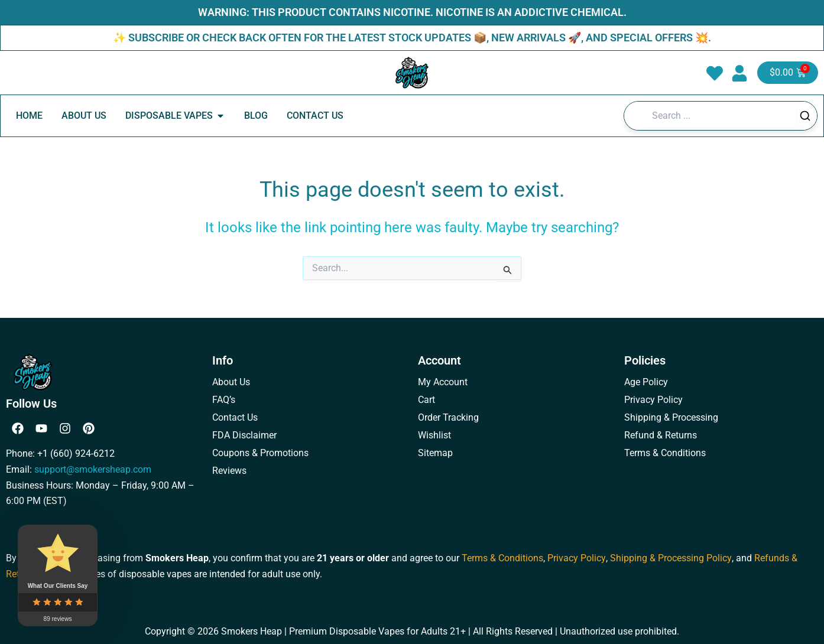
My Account (443, 382)
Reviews (229, 471)
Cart (426, 400)
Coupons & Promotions (260, 453)
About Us (231, 382)
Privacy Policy (653, 400)
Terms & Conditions (665, 453)
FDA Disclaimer (244, 435)
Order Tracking (448, 417)
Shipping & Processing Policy (670, 558)
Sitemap (435, 453)
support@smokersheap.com (93, 469)
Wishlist (434, 435)
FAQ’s (224, 400)
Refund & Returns (661, 435)
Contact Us (235, 417)
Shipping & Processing (671, 417)
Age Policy (646, 382)
